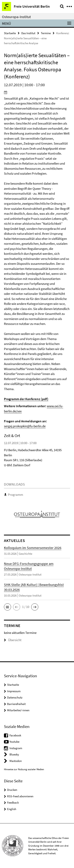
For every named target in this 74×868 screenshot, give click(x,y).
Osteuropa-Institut (16, 17)
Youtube (14, 742)
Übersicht (13, 640)
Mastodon (16, 761)
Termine (46, 33)
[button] (7, 607)
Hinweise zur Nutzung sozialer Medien (24, 769)
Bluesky (14, 754)
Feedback (13, 802)
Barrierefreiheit (16, 704)
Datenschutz (15, 697)
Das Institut (28, 33)
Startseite (10, 33)
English (12, 809)
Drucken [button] (12, 790)
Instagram (16, 748)
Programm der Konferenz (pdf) (26, 399)
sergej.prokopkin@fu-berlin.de (25, 426)
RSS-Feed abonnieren (20, 796)
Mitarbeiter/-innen (18, 710)
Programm (15, 495)
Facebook (15, 735)
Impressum (14, 691)
